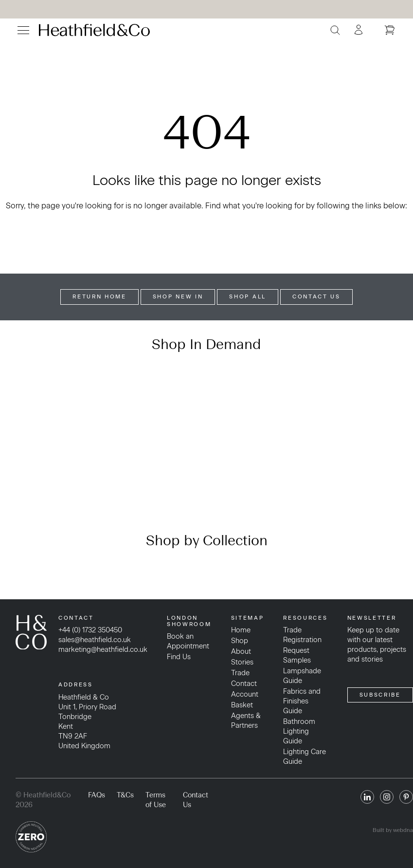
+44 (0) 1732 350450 (90, 630)
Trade (240, 673)
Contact (244, 683)
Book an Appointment (188, 641)
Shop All (248, 296)
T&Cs (125, 795)
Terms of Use (156, 800)
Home (241, 630)
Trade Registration (302, 635)
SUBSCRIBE (380, 695)
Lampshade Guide (302, 676)
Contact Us (316, 296)
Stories (242, 662)
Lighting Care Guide (305, 757)
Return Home (99, 296)
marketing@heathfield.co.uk (103, 649)
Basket (242, 705)
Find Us (179, 657)
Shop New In (178, 296)
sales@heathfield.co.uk (95, 640)
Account (245, 694)
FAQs (97, 795)
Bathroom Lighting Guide (299, 731)
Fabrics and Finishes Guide (302, 701)
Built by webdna (393, 830)
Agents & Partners (246, 720)
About (241, 651)
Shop (240, 641)
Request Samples (297, 655)
